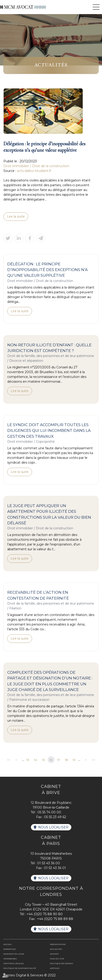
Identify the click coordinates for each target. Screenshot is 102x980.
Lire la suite (16, 216)
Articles (55, 968)
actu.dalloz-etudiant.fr (34, 171)
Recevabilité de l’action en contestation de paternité (38, 595)
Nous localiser (53, 827)
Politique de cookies (62, 963)
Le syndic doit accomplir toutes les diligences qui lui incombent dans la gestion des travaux (49, 431)
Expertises (10, 949)
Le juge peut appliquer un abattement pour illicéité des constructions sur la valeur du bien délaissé (49, 514)
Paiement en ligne (14, 954)
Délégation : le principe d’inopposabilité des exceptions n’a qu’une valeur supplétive (47, 270)
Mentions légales (14, 963)
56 (51, 760)
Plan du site (57, 959)
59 (74, 760)
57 (59, 760)
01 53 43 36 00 (49, 863)
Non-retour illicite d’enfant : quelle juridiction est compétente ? (49, 348)
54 (36, 760)
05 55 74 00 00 (49, 812)
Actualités (56, 949)
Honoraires (10, 959)
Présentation (58, 944)
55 (43, 760)
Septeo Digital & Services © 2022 (30, 975)
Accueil (8, 944)
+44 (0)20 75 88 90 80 (45, 914)
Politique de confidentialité (20, 968)
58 (67, 760)
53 (28, 760)
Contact (54, 954)
